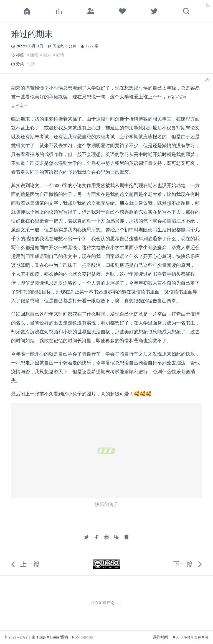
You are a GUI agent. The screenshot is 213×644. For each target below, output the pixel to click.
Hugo (41, 637)
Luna (55, 637)
